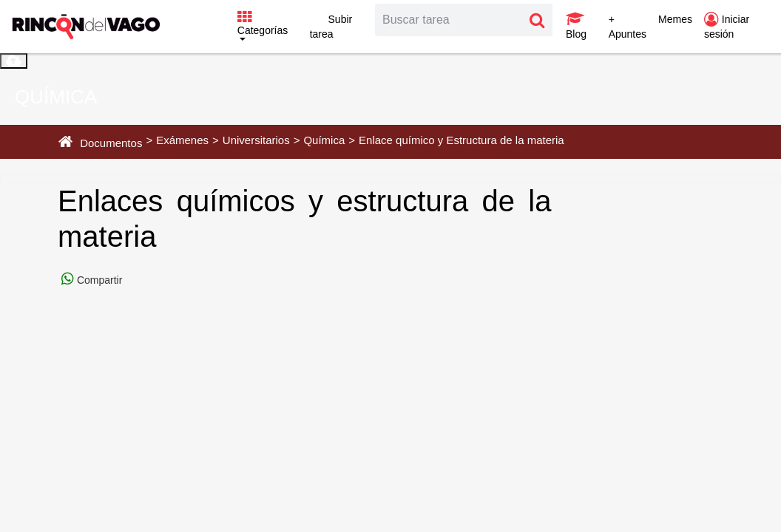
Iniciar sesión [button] (727, 27)
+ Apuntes (628, 27)
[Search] (449, 20)
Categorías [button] (263, 24)
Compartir (98, 280)
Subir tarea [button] (331, 27)
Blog (576, 26)
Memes (675, 19)
